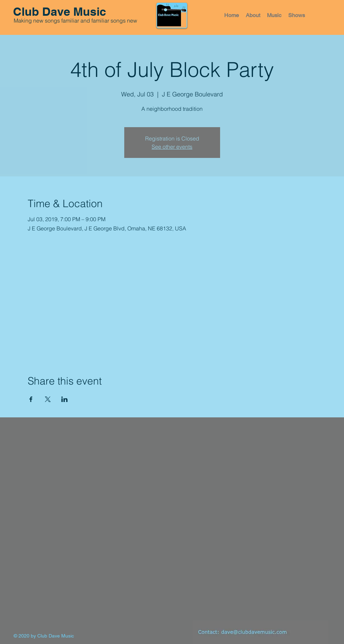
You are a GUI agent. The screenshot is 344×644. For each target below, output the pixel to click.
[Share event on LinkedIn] (65, 399)
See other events (172, 147)
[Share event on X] (48, 399)
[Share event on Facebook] (31, 399)
